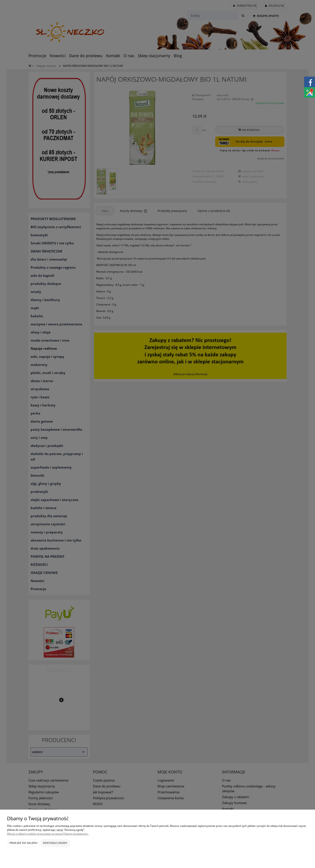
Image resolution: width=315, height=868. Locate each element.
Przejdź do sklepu (23, 843)
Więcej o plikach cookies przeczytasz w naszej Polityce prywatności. (48, 834)
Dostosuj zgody (55, 843)
